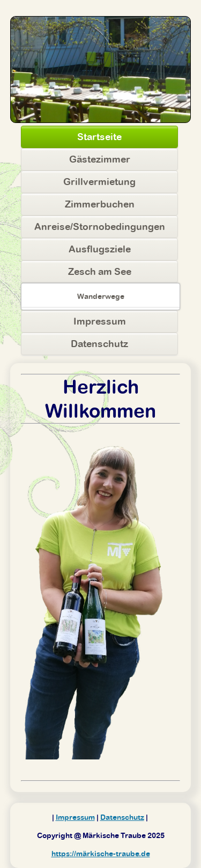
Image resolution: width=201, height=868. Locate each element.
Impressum (100, 321)
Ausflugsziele (100, 249)
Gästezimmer (100, 159)
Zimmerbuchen (100, 204)
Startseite (99, 137)
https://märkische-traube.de (101, 854)
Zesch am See (100, 271)
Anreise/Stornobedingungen (100, 226)
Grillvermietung (99, 182)
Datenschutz (99, 344)
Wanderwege (101, 296)
